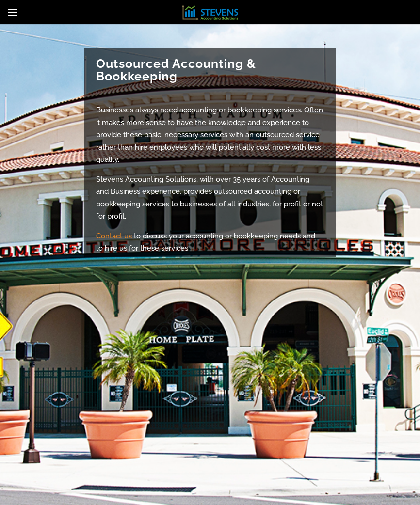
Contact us (114, 236)
